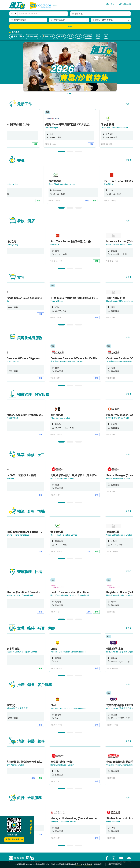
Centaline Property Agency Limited (122, 765)
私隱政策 (79, 864)
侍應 (61, 37)
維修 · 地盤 (48, 37)
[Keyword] (43, 14)
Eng (55, 5)
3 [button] (79, 151)
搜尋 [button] (70, 26)
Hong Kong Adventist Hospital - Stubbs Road (70, 595)
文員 (71, 36)
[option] (76, 128)
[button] (13, 14)
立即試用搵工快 (14, 839)
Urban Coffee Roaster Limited (120, 245)
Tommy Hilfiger (58, 128)
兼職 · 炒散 (16, 37)
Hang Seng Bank (114, 821)
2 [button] (70, 151)
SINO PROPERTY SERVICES (119, 418)
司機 (98, 36)
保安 (106, 36)
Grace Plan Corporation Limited (120, 128)
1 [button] (61, 151)
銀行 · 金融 (32, 37)
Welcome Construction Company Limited (69, 652)
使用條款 (88, 864)
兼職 (41, 144)
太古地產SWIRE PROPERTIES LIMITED (67, 361)
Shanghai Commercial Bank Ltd (64, 821)
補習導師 (88, 36)
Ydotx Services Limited (61, 418)
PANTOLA (111, 184)
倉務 (79, 36)
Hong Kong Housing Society (63, 478)
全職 (97, 144)
